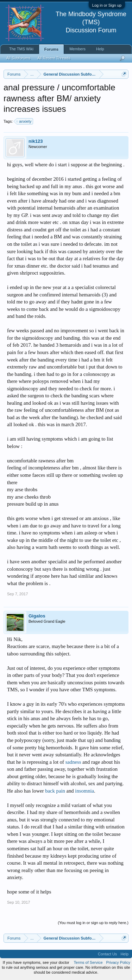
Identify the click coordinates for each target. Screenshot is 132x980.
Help (100, 49)
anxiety (24, 121)
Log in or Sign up (107, 5)
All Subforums (18, 58)
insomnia (84, 791)
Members (77, 49)
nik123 (36, 141)
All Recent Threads (54, 58)
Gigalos (37, 616)
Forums (51, 49)
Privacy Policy (118, 962)
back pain (55, 791)
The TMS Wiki (21, 49)
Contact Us (107, 954)
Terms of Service (88, 962)
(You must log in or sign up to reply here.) (93, 923)
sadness (73, 762)
